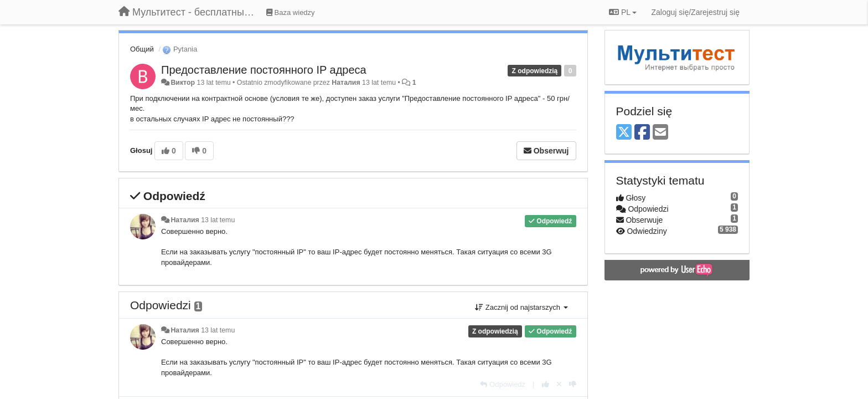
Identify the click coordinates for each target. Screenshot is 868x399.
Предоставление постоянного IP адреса (264, 70)
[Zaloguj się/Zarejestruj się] (695, 12)
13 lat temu (218, 220)
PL (623, 12)
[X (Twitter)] (624, 133)
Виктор (183, 83)
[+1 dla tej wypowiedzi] (546, 384)
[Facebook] (642, 133)
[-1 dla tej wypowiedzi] (573, 384)
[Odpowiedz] (503, 384)
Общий (142, 49)
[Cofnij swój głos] (559, 384)
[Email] (660, 133)
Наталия (346, 83)
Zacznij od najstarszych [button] (521, 307)
